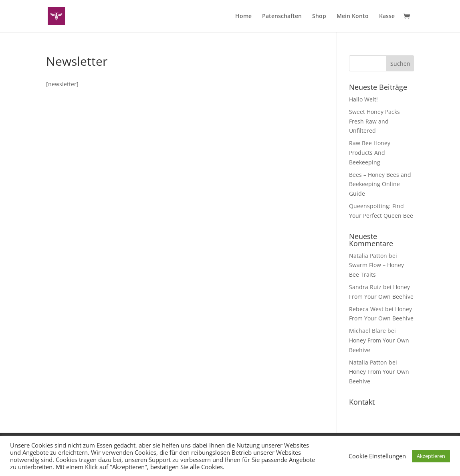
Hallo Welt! (363, 99)
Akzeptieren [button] (431, 456)
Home (243, 16)
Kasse (387, 16)
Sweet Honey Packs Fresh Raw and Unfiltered (374, 121)
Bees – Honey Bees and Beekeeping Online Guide (380, 184)
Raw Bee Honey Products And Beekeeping (370, 153)
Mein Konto (353, 16)
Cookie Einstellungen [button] (377, 456)
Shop (319, 16)
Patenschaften (282, 16)
